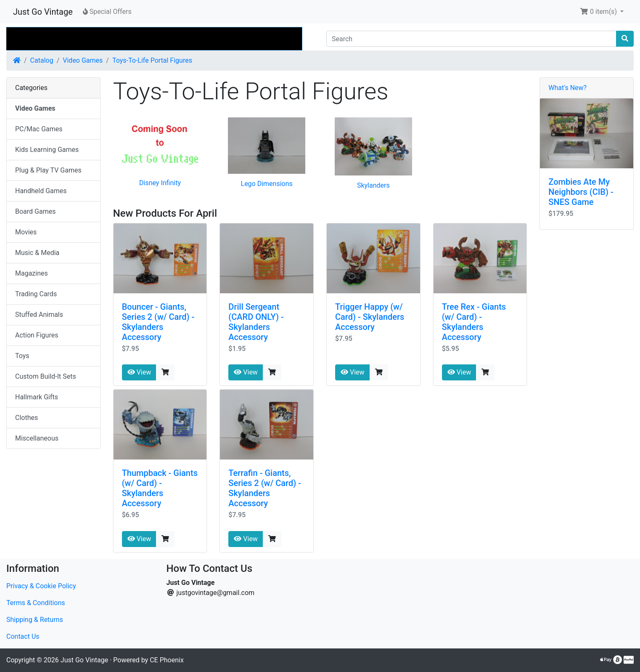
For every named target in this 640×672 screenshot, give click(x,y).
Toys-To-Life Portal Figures (152, 60)
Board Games (35, 211)
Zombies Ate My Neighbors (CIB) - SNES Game (581, 192)
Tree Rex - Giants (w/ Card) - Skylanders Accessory (474, 322)
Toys (22, 356)
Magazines (32, 273)
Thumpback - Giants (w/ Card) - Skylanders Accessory (160, 488)
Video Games (83, 60)
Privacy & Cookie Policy (41, 586)
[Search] (471, 39)
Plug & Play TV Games (48, 170)
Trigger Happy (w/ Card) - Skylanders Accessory (370, 317)
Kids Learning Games (47, 150)
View (139, 372)
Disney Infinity (160, 183)
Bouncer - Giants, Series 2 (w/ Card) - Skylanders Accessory (158, 322)
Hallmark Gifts (37, 397)
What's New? (567, 88)
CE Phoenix (167, 660)
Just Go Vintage (43, 12)
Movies (26, 232)
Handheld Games (41, 191)
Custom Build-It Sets (46, 376)
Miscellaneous (37, 438)
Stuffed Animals (39, 315)
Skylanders (373, 185)
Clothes (26, 418)
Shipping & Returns (35, 620)
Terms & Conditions (36, 603)
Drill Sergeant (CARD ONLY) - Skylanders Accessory (256, 322)
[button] (602, 12)
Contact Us (23, 636)
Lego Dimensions (267, 184)
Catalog (42, 60)
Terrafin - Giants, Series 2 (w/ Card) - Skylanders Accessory (265, 488)
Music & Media (37, 253)
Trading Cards (36, 294)
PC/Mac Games (39, 129)
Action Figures (37, 335)
